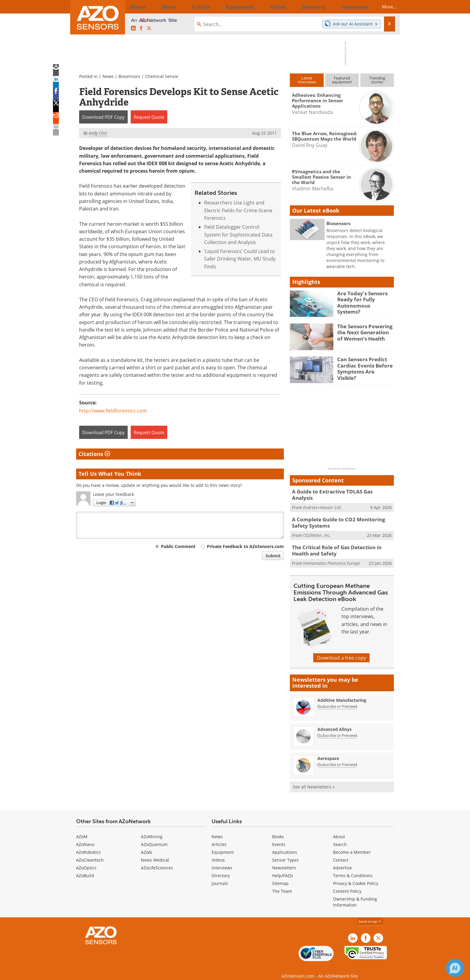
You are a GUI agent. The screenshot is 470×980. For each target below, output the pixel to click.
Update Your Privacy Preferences (122, 972)
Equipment (223, 846)
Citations (94, 454)
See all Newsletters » (314, 780)
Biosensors (129, 76)
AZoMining (152, 830)
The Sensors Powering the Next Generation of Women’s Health (364, 332)
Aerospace (328, 752)
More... (384, 7)
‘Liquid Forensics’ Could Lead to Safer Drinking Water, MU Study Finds (240, 259)
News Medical (155, 853)
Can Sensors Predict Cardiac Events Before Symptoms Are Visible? (363, 365)
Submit (273, 556)
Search (340, 838)
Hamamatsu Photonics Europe (332, 557)
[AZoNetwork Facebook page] (141, 28)
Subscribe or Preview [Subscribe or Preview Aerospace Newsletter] (337, 758)
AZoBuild (85, 869)
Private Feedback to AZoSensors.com (245, 546)
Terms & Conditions (353, 869)
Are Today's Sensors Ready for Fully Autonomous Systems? (363, 299)
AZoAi (147, 846)
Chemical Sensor (162, 76)
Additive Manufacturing (342, 694)
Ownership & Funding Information (355, 895)
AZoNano (85, 838)
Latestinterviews (307, 80)
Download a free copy (341, 651)
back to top (370, 915)
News (108, 76)
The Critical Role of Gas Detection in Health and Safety (341, 545)
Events (279, 838)
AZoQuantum (154, 838)
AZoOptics (86, 861)
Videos (218, 853)
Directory (221, 869)
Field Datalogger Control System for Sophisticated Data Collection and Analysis (238, 235)
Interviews (222, 861)
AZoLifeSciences (157, 861)
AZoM (82, 830)
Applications (285, 846)
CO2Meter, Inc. (317, 530)
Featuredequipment (342, 80)
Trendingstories (377, 80)
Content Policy (347, 885)
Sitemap (280, 877)
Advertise (342, 861)
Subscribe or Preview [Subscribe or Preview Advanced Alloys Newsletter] (337, 729)
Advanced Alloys (335, 723)
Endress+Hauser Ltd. (322, 500)
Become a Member (352, 846)
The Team (282, 885)
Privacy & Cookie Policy (356, 877)
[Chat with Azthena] (455, 968)
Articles (219, 838)
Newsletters (284, 861)
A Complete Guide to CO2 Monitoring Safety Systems (342, 518)
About (339, 830)
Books (278, 830)
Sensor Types (286, 853)
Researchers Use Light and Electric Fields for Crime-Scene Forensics (238, 210)
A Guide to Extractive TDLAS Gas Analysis (338, 491)
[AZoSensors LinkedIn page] (133, 28)
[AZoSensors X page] (149, 28)
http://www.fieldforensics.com (113, 411)
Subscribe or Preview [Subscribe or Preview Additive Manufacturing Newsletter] (337, 700)
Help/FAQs (283, 869)
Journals (220, 877)
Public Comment (178, 546)
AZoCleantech (90, 853)
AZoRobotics (88, 846)
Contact (341, 853)
